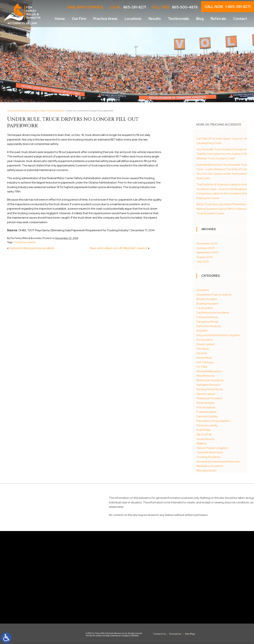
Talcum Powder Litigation (230, 448)
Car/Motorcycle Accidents (231, 313)
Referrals (218, 19)
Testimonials (179, 19)
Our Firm (79, 19)
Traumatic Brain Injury (228, 452)
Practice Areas (105, 19)
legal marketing (112, 636)
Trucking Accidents (56, 111)
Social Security (223, 439)
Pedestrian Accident (227, 398)
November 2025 (225, 243)
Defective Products (227, 326)
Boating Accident (225, 304)
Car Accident (223, 308)
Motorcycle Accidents (228, 380)
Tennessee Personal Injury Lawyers (23, 111)
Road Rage (221, 430)
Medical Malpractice (227, 371)
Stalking (219, 443)
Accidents (221, 290)
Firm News (221, 349)
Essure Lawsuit (223, 344)
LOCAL (128, 7)
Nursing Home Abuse (228, 389)
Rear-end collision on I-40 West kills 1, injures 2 (119, 248)
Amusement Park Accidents (232, 295)
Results (155, 19)
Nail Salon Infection (226, 385)
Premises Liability (225, 416)
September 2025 (225, 252)
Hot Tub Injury (223, 362)
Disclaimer (175, 634)
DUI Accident (223, 340)
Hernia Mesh (222, 358)
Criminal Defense (225, 317)
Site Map (190, 634)
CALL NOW (228, 7)
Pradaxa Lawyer (224, 412)
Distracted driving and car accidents (32, 248)
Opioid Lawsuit (224, 394)
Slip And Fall (222, 434)
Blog (200, 19)
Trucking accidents (25, 242)
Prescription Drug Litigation (231, 421)
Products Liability (225, 425)
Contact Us (159, 634)
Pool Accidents (224, 407)
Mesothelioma (223, 376)
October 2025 (223, 248)
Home (60, 19)
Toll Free (174, 7)
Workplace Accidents (228, 466)
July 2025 (221, 261)
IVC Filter (220, 367)
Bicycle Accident (225, 299)
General (220, 353)
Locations (133, 19)
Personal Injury (223, 403)
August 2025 (223, 257)
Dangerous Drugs (225, 322)
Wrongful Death (224, 470)
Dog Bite (220, 331)
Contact (240, 19)
